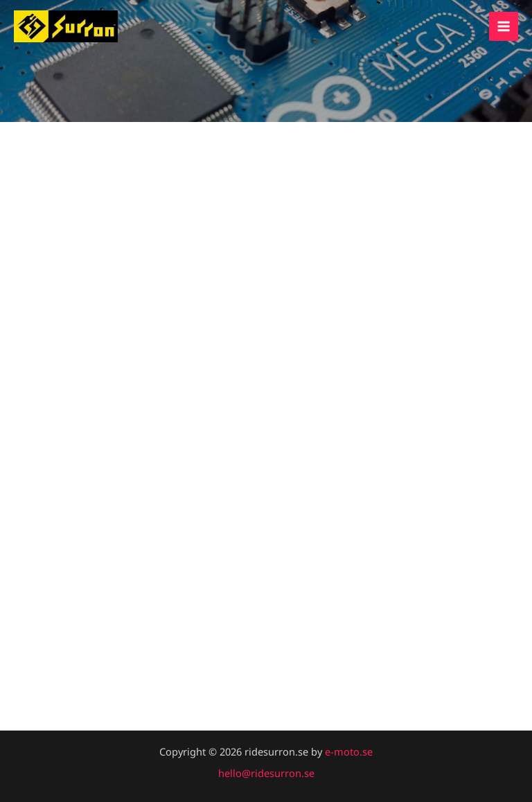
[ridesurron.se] (66, 26)
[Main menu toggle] (504, 26)
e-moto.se (349, 751)
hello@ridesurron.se (266, 773)
